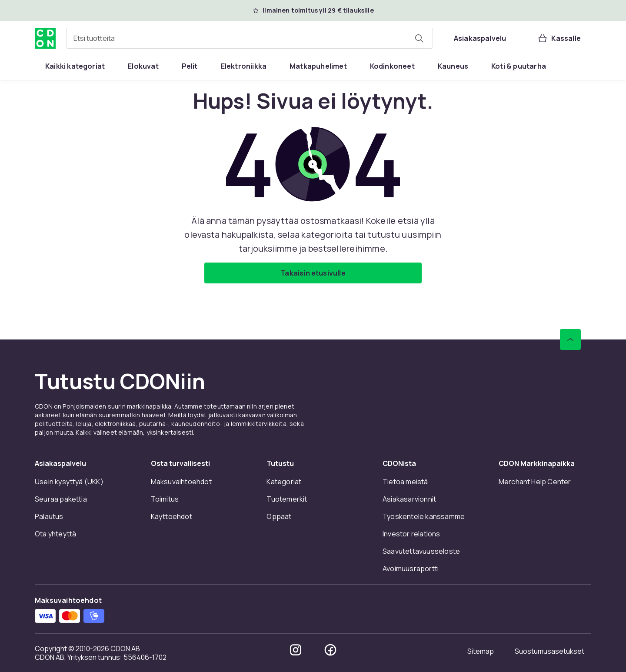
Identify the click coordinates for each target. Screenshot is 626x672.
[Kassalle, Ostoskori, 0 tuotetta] (559, 38)
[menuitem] (75, 66)
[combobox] (250, 38)
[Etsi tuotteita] (419, 38)
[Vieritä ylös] (570, 339)
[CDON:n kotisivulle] (45, 38)
